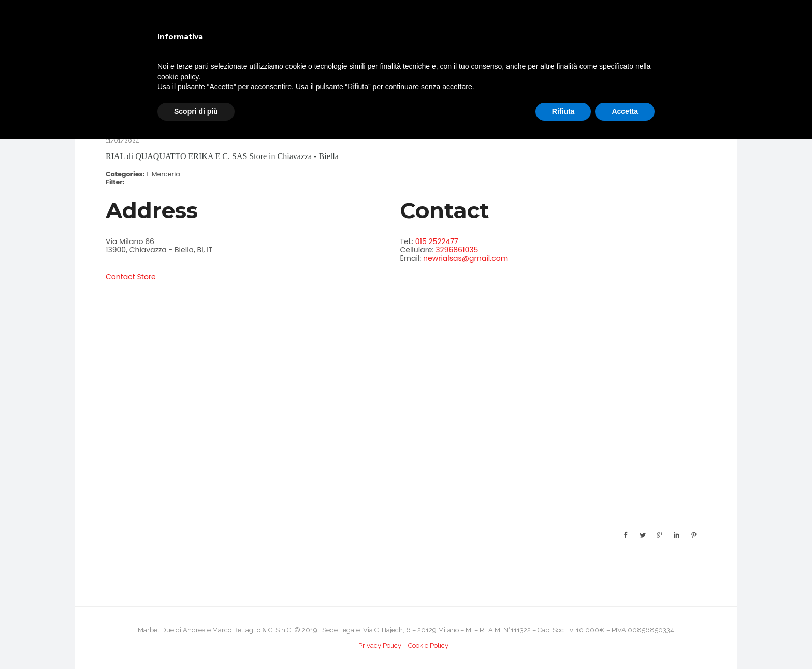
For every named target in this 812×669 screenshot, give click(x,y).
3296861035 (457, 250)
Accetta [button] (625, 111)
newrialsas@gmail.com (466, 258)
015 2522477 (437, 241)
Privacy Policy (380, 645)
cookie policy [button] (178, 77)
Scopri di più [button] (196, 111)
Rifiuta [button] (563, 111)
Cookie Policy (428, 645)
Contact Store (131, 277)
